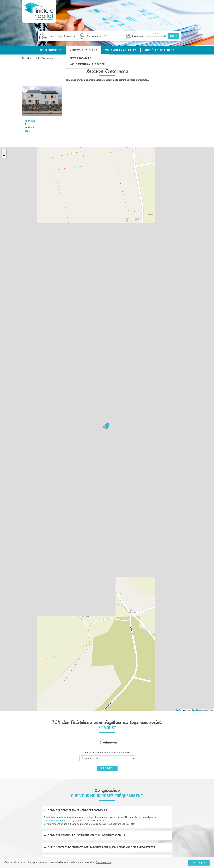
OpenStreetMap (198, 710)
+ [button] (4, 151)
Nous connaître (51, 50)
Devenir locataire (80, 58)
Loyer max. (138, 36)
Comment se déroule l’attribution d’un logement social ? (86, 835)
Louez (52, 36)
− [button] (4, 156)
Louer (174, 36)
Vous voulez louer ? (84, 50)
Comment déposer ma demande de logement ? (77, 810)
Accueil (26, 58)
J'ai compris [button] (199, 862)
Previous (20, 755)
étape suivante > (107, 768)
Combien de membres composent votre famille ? (107, 753)
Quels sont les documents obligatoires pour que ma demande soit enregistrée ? (101, 847)
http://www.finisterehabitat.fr (58, 821)
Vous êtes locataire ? (159, 50)
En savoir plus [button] (103, 862)
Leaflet (179, 710)
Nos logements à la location (87, 64)
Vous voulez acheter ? (121, 50)
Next (195, 755)
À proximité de (94, 36)
